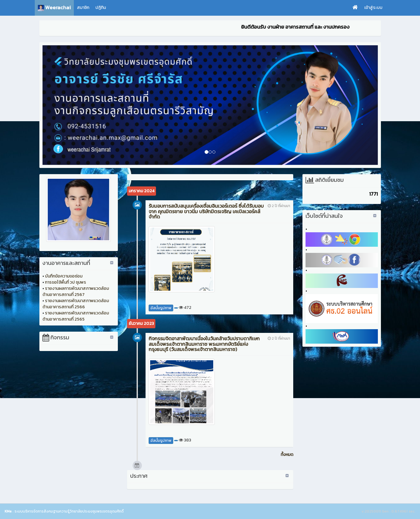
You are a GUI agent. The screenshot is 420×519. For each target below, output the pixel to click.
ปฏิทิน (101, 8)
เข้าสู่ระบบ (373, 8)
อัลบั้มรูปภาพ (161, 308)
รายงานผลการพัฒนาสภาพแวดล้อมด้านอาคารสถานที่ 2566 (76, 304)
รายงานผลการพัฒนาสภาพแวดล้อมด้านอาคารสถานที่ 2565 (76, 316)
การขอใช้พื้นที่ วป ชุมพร (66, 282)
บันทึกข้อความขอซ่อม (64, 276)
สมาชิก (83, 8)
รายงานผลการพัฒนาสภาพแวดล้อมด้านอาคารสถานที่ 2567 (76, 291)
